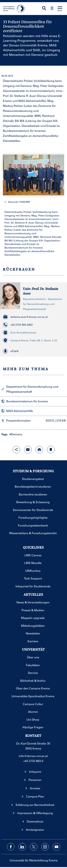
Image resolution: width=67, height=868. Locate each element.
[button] (33, 351)
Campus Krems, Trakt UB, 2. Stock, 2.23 (30, 340)
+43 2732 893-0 (33, 761)
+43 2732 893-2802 (18, 325)
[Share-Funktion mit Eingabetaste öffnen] (16, 450)
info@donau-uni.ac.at (33, 756)
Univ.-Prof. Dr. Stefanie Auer (41, 291)
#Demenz (16, 434)
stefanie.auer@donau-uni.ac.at (25, 317)
